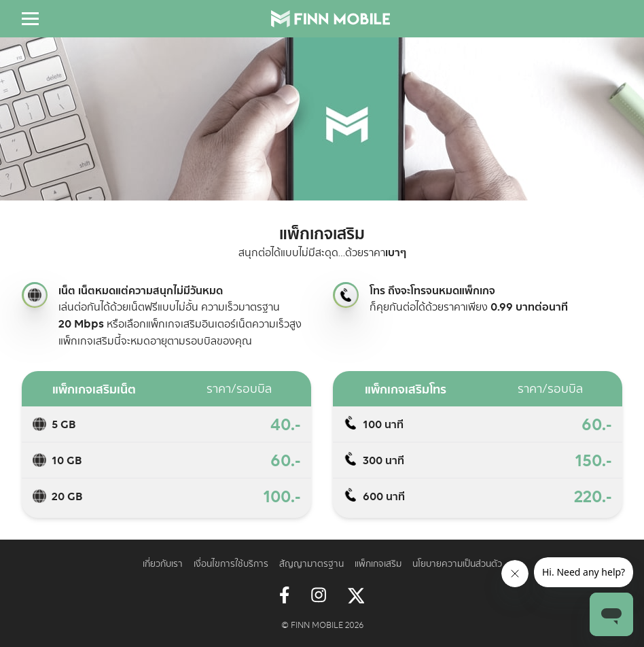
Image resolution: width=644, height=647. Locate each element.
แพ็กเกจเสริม (378, 563)
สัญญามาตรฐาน (311, 563)
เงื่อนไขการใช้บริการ (231, 563)
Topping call (346, 295)
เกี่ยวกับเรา (163, 563)
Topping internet (35, 295)
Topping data (39, 424)
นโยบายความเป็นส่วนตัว (457, 563)
